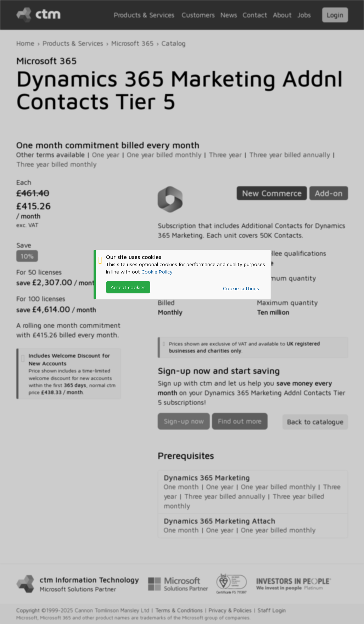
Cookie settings (241, 288)
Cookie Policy (157, 271)
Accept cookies (128, 287)
